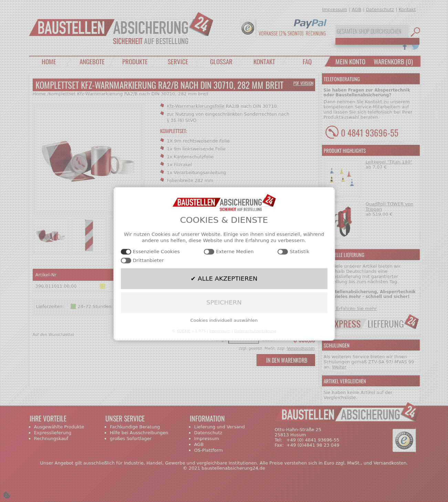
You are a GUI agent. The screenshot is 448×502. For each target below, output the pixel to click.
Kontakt (407, 9)
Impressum (335, 9)
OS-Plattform (209, 450)
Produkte (135, 61)
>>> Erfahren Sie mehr (350, 308)
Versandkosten (301, 348)
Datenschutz (380, 9)
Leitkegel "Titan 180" (389, 162)
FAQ (307, 61)
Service (178, 61)
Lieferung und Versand (220, 427)
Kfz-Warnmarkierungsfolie (196, 106)
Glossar (221, 61)
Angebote (92, 61)
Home (49, 61)
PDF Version (303, 83)
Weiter (339, 367)
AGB (356, 9)
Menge (219, 339)
